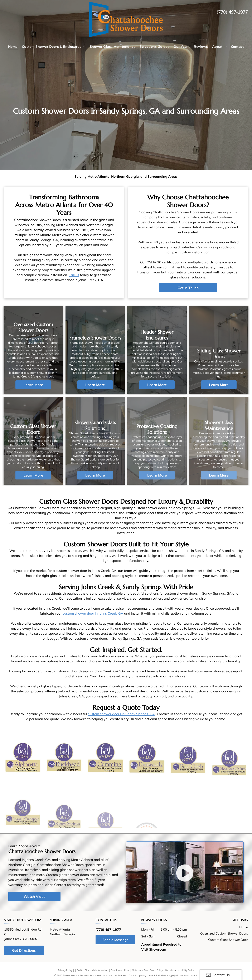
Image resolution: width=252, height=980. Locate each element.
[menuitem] (13, 47)
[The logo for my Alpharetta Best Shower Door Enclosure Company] (23, 766)
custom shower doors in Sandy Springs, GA (121, 714)
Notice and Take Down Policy (147, 970)
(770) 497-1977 (232, 12)
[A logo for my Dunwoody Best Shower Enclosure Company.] (147, 788)
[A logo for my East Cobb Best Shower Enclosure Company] (188, 798)
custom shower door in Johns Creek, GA (93, 613)
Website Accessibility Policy (180, 970)
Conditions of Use (120, 970)
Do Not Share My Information (93, 970)
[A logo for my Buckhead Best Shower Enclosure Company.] (64, 771)
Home (244, 927)
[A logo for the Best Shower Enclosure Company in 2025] (105, 778)
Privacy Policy (65, 970)
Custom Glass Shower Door (228, 940)
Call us (74, 275)
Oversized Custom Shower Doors (224, 933)
